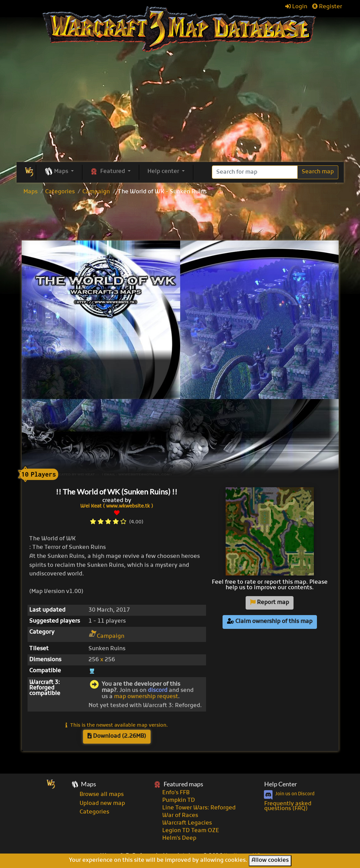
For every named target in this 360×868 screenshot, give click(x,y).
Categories (60, 192)
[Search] (255, 172)
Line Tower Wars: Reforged (199, 808)
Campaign (96, 192)
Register (327, 7)
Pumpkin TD (179, 800)
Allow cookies (270, 860)
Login (296, 7)
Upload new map (102, 804)
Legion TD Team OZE (191, 831)
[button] (59, 172)
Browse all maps (102, 795)
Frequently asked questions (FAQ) (288, 806)
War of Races (180, 816)
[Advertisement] (180, 219)
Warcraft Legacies (187, 823)
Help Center (281, 784)
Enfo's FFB (176, 793)
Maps (30, 192)
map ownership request (146, 697)
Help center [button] (164, 172)
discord (158, 691)
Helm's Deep (179, 838)
